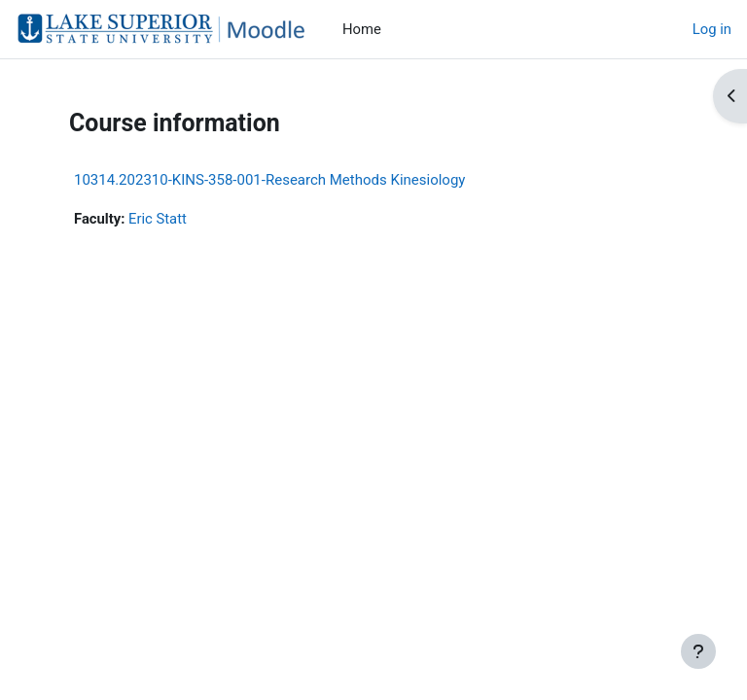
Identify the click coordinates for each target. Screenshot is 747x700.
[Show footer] (698, 651)
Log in (712, 29)
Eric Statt (158, 219)
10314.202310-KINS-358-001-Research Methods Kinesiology (269, 180)
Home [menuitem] (362, 29)
